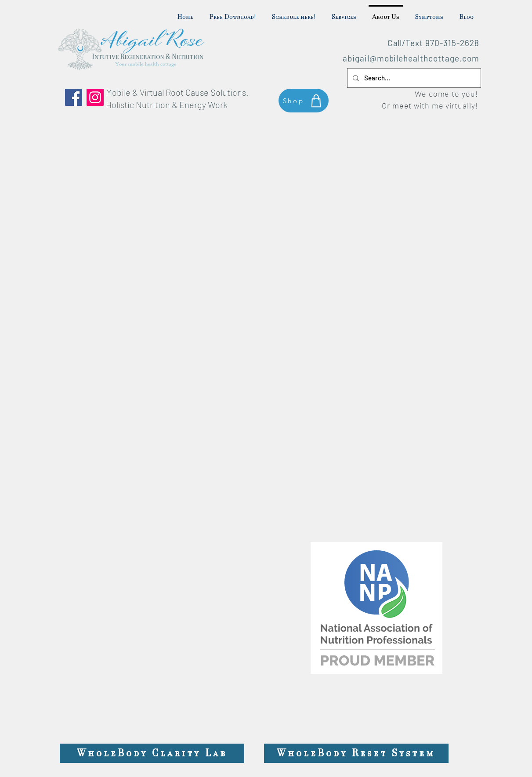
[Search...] (413, 78)
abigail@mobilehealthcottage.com (411, 58)
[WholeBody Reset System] (356, 753)
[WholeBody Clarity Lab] (152, 753)
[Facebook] (74, 97)
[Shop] (304, 101)
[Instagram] (95, 97)
